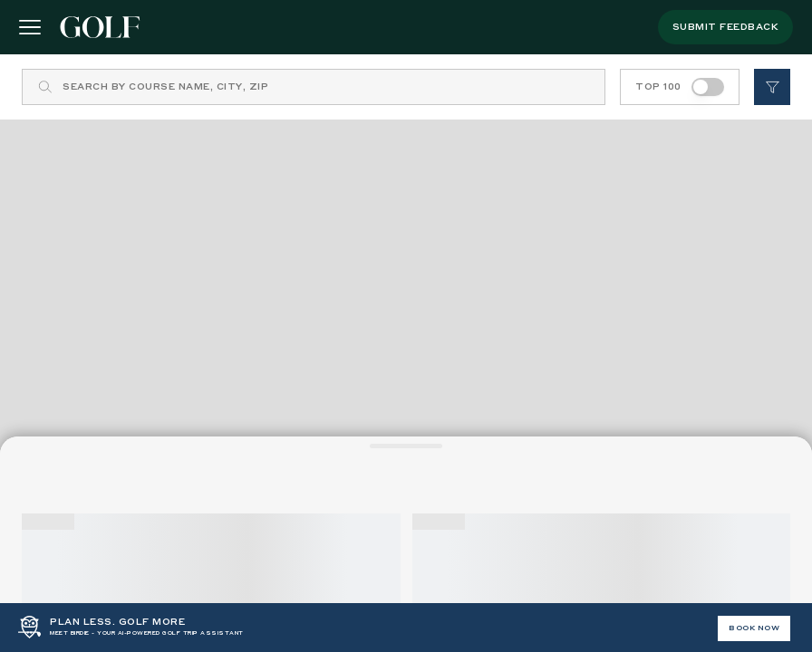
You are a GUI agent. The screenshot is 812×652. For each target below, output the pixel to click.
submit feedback (726, 27)
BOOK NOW (754, 628)
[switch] (708, 87)
